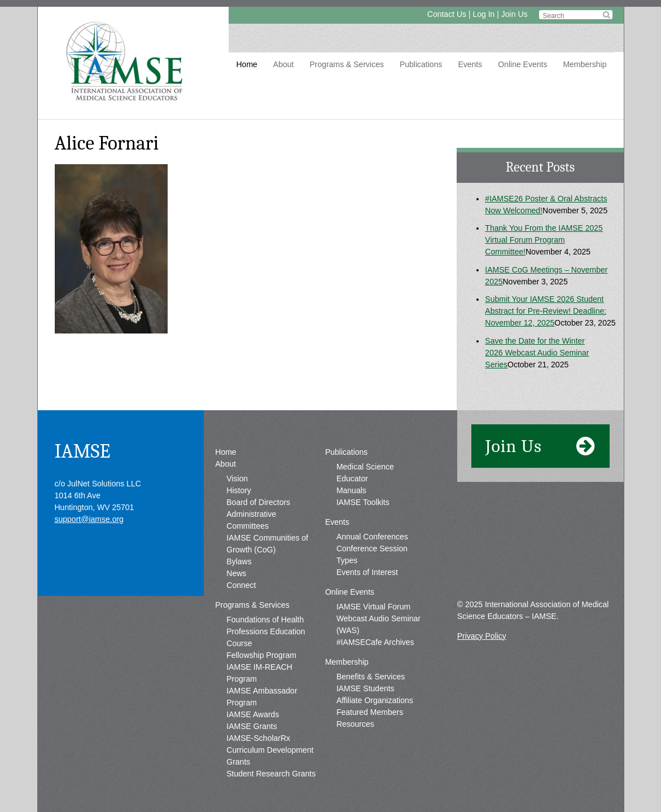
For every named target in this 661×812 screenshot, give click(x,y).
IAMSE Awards (253, 714)
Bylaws (239, 561)
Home (247, 64)
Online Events (522, 64)
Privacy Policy (482, 636)
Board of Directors (258, 502)
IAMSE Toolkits (363, 502)
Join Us (515, 14)
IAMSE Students (365, 688)
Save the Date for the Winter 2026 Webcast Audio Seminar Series (537, 353)
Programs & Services (346, 64)
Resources (355, 724)
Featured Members (370, 712)
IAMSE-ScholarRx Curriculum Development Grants (270, 750)
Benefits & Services (371, 677)
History (239, 490)
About (284, 64)
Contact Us (447, 14)
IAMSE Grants (251, 726)
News (236, 573)
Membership (585, 64)
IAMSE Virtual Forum (373, 607)
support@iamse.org (89, 519)
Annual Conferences (372, 537)
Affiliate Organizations (375, 700)
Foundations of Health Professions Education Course (266, 631)
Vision (237, 479)
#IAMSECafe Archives (375, 642)
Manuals (351, 490)
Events (470, 64)
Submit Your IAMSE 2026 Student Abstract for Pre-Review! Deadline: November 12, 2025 (546, 311)
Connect (241, 585)
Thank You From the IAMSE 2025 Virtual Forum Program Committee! (544, 240)
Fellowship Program (261, 655)
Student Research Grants (271, 774)
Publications (421, 64)
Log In (483, 14)
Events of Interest (367, 572)
